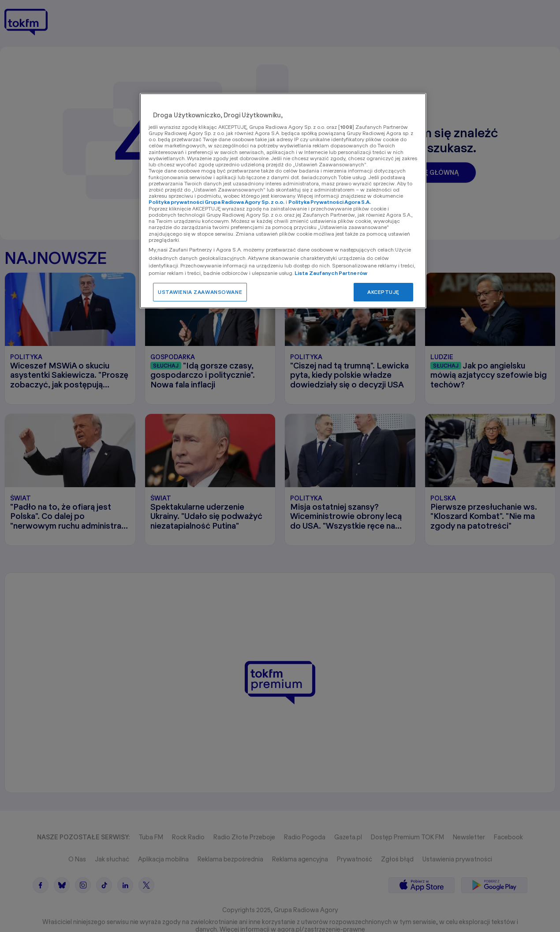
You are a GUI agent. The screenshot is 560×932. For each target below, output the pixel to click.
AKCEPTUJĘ (383, 292)
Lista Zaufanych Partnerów (331, 273)
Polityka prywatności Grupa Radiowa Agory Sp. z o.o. (217, 202)
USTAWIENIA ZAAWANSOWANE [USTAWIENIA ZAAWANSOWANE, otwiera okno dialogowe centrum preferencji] (200, 292)
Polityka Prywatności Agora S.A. (330, 202)
